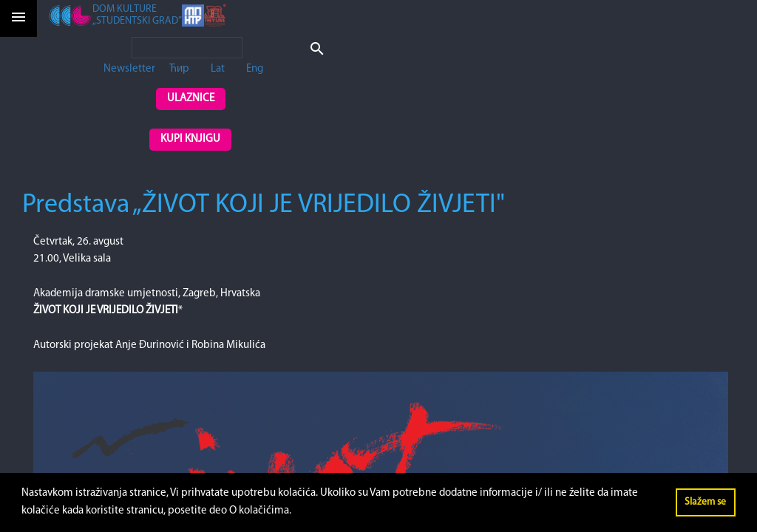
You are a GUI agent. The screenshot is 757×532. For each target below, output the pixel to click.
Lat (218, 69)
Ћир (179, 69)
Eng (255, 69)
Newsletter (129, 69)
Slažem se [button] (705, 502)
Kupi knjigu (190, 139)
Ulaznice (191, 99)
